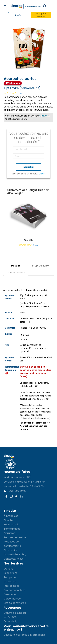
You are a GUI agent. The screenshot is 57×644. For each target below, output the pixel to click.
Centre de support (15, 613)
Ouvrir (42, 174)
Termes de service (15, 537)
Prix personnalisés (15, 590)
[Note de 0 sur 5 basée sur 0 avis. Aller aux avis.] (14, 93)
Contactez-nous (14, 559)
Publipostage (12, 586)
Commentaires (16, 273)
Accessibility (11, 621)
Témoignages (12, 529)
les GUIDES (10, 617)
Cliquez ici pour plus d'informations (24, 635)
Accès (18, 15)
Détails (16, 266)
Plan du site (11, 550)
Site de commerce (15, 603)
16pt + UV (29, 240)
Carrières (9, 533)
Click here (44, 116)
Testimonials (11, 525)
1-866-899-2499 (15, 491)
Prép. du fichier (41, 266)
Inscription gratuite (41, 15)
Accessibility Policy (15, 554)
